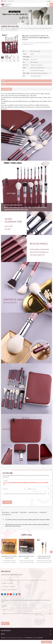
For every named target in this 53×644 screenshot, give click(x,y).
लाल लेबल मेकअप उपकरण (33, 512)
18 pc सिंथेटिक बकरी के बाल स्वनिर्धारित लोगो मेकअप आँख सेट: (9, 557)
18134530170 (11, 1)
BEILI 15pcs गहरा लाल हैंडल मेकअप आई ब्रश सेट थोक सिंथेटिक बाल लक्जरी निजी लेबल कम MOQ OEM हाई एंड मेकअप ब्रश (26, 483)
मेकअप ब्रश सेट (7, 29)
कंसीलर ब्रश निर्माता (23, 512)
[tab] (6, 89)
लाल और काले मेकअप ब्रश (6, 515)
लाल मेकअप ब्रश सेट (43, 512)
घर (2, 29)
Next (51, 552)
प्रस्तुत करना (5, 624)
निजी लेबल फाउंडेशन (15, 512)
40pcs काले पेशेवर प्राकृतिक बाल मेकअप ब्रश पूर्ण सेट (27, 557)
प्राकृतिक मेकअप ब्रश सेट (16, 29)
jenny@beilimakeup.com (11, 590)
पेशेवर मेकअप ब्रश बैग (6, 512)
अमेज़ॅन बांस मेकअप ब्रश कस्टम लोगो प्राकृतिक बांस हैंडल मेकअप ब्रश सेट (44, 557)
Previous (2, 552)
